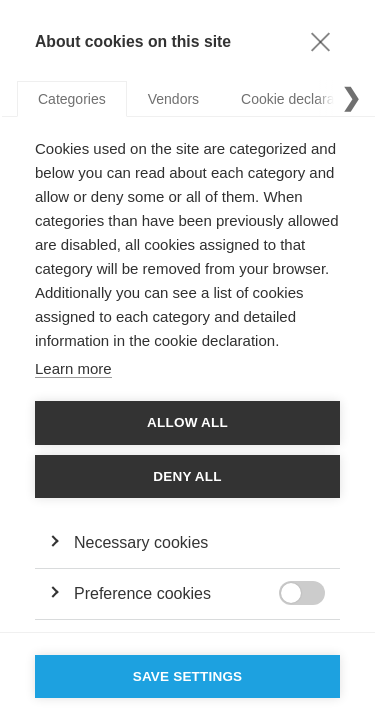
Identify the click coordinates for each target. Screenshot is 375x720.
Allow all (187, 422)
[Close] (320, 41)
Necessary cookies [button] (141, 542)
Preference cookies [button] (142, 593)
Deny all (187, 476)
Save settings (188, 676)
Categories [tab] (72, 99)
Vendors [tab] (173, 99)
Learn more (73, 368)
